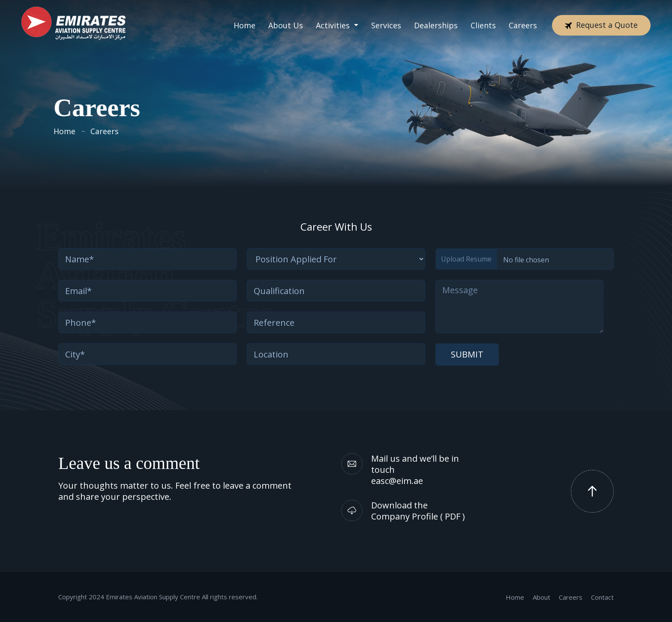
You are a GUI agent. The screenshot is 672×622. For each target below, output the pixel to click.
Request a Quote (601, 21)
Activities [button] (334, 21)
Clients (483, 21)
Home (244, 21)
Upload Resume (466, 259)
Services (386, 21)
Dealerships (436, 21)
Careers (523, 21)
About (541, 597)
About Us (286, 21)
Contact (602, 597)
